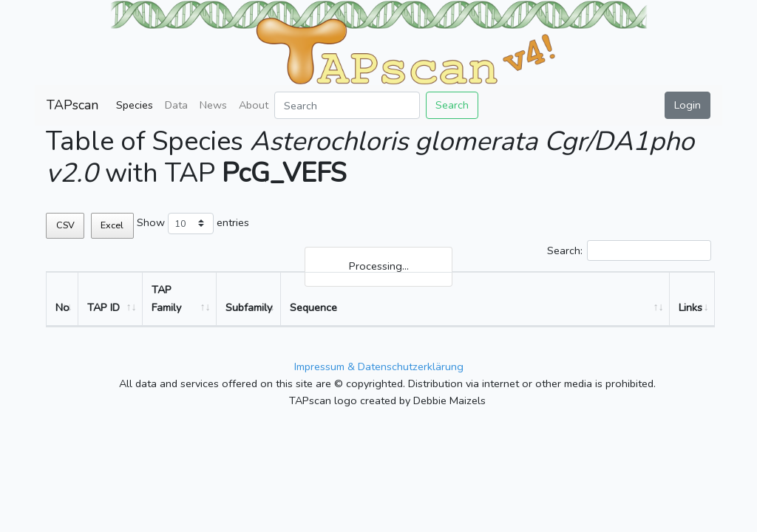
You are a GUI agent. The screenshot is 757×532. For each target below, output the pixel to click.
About (254, 105)
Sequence (313, 307)
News (213, 105)
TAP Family (166, 298)
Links (690, 307)
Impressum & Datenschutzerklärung (379, 366)
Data (176, 105)
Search (452, 105)
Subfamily (249, 307)
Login (688, 105)
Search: (629, 251)
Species (135, 105)
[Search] (347, 105)
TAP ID (103, 307)
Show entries (193, 224)
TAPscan (72, 105)
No (62, 307)
